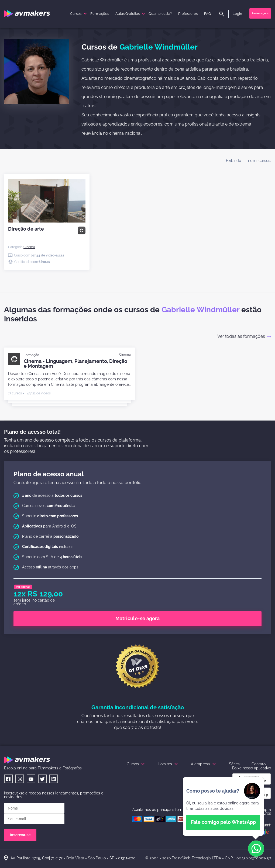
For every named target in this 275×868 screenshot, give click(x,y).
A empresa (204, 764)
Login (237, 14)
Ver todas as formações (244, 336)
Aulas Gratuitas (131, 14)
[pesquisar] (222, 14)
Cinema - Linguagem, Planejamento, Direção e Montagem (75, 364)
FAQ (208, 14)
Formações (100, 14)
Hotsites (168, 764)
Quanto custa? (160, 14)
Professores (188, 14)
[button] (256, 849)
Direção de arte (26, 229)
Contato (259, 764)
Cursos (79, 14)
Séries (234, 764)
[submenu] (85, 14)
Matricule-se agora (137, 618)
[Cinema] (29, 247)
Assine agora (260, 13)
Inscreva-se (20, 835)
